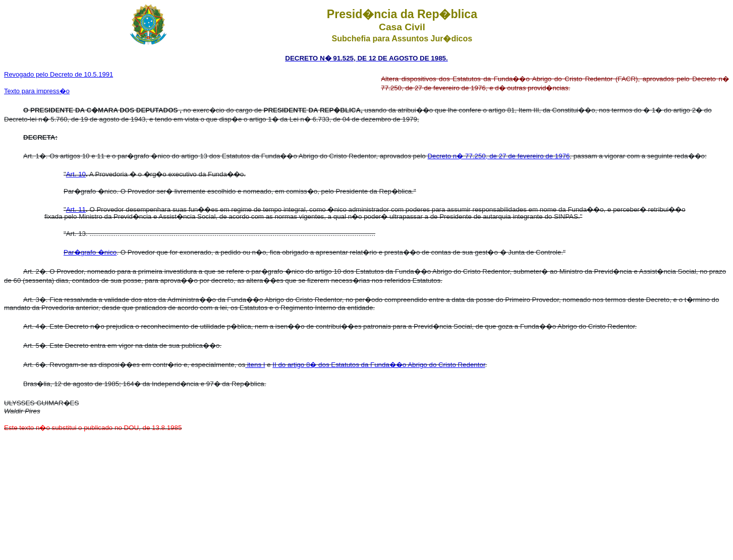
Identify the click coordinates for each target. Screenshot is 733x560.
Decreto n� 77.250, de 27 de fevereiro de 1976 (498, 156)
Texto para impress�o (37, 91)
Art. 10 (76, 174)
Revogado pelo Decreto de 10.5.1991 (59, 74)
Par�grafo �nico (90, 252)
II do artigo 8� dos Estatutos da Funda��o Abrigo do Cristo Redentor (379, 365)
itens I (255, 365)
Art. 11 (76, 209)
